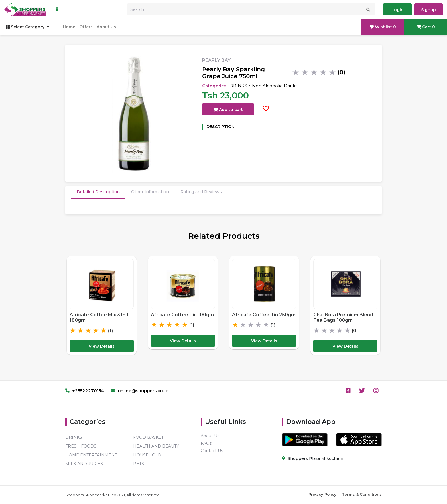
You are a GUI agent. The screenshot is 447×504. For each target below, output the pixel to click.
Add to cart (228, 110)
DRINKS (74, 437)
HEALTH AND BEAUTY (156, 446)
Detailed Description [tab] (98, 192)
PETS (139, 464)
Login (398, 10)
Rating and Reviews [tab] (201, 192)
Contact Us (212, 451)
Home (69, 27)
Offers (86, 27)
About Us (106, 27)
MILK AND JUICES (84, 464)
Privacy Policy (322, 494)
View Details (102, 346)
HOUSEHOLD (147, 455)
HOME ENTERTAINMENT (91, 455)
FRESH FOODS (81, 446)
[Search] (251, 9)
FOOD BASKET (148, 437)
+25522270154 (85, 391)
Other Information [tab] (150, 192)
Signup (428, 10)
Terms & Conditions (362, 494)
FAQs (206, 443)
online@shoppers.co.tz (139, 391)
